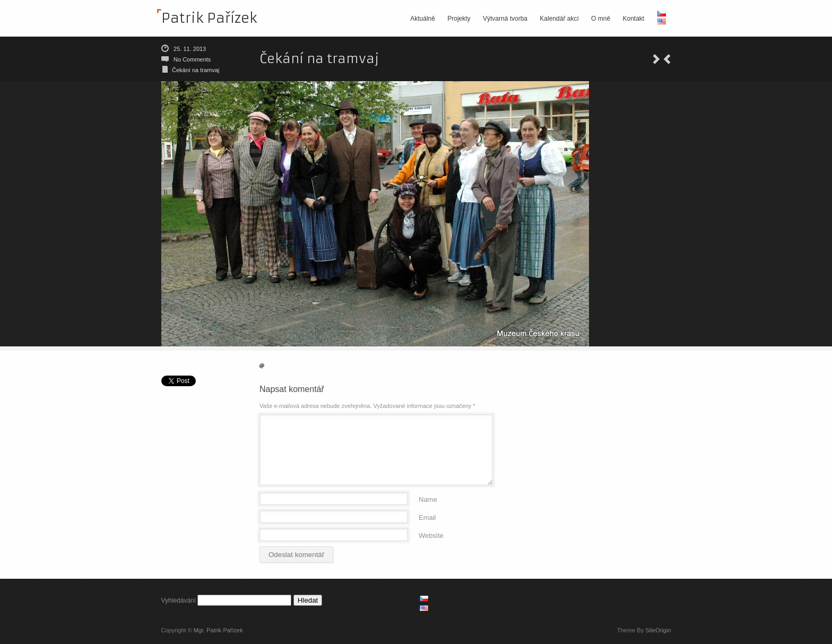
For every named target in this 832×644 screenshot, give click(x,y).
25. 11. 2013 (190, 49)
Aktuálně (423, 19)
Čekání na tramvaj (196, 70)
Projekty (459, 19)
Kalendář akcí (559, 19)
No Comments (192, 59)
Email (427, 517)
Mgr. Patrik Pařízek (218, 630)
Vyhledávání (179, 601)
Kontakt (633, 19)
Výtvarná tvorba (505, 19)
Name (428, 499)
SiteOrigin (658, 630)
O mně (601, 19)
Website (431, 535)
